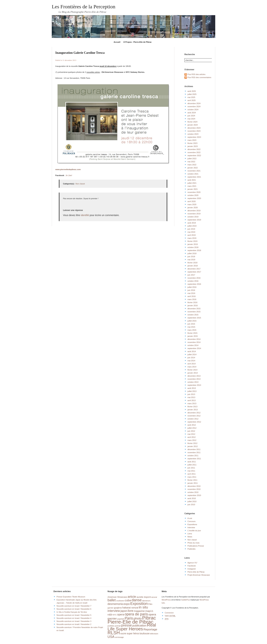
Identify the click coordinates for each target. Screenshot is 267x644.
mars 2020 (192, 204)
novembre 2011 (194, 452)
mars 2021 (192, 186)
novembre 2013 (194, 379)
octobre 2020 (193, 195)
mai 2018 (191, 260)
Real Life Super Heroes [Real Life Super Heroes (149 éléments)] (132, 627)
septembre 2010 (194, 495)
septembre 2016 (194, 284)
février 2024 (192, 122)
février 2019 (192, 241)
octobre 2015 (193, 315)
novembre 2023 (194, 131)
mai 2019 (191, 232)
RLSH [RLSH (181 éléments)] (114, 633)
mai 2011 (191, 471)
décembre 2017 (194, 269)
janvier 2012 (193, 446)
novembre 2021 (194, 171)
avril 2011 (192, 474)
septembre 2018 (194, 250)
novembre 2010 (194, 489)
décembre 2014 (194, 339)
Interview (191, 527)
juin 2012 (191, 431)
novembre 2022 (194, 152)
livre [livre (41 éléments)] (131, 611)
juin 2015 (191, 324)
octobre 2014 (193, 345)
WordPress (166, 600)
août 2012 (192, 425)
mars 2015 (192, 330)
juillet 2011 (192, 465)
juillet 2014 (192, 354)
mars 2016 (192, 299)
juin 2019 (191, 229)
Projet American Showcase (199, 575)
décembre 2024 (194, 103)
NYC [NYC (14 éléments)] (115, 615)
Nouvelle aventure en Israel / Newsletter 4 (74, 618)
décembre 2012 (194, 413)
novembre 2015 (194, 312)
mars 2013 (192, 403)
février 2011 (192, 480)
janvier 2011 (193, 483)
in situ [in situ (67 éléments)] (143, 607)
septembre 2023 (194, 137)
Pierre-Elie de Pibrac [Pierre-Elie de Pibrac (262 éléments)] (131, 622)
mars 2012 (192, 440)
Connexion (169, 613)
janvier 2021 (193, 189)
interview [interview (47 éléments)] (114, 611)
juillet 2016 (192, 287)
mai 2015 (191, 327)
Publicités (191, 549)
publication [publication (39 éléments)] (139, 625)
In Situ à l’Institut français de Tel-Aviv (72, 612)
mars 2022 (192, 165)
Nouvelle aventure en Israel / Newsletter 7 (74, 606)
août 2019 (192, 223)
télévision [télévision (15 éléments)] (154, 634)
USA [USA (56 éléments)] (111, 637)
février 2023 (192, 143)
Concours (191, 521)
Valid (170, 616)
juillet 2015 (192, 321)
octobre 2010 (193, 492)
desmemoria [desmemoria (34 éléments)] (115, 604)
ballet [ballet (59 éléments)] (112, 600)
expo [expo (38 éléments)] (127, 604)
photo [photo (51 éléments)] (138, 618)
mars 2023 (192, 140)
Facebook (192, 566)
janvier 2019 (193, 244)
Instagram (192, 569)
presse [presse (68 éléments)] (127, 625)
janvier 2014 (193, 373)
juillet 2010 (192, 501)
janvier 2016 (193, 306)
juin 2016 (191, 290)
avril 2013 (192, 400)
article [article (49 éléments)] (132, 597)
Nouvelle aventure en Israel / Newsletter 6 (74, 609)
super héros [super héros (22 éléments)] (133, 634)
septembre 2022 (194, 155)
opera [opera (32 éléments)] (121, 614)
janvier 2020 (193, 208)
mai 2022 (191, 162)
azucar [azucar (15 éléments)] (154, 597)
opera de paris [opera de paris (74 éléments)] (136, 614)
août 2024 (192, 113)
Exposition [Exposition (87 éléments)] (139, 604)
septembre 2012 (194, 422)
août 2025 (192, 91)
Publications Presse (196, 546)
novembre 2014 (194, 342)
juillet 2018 (192, 253)
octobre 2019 (193, 217)
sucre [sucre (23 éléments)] (123, 633)
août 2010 (192, 498)
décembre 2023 (194, 128)
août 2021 (192, 180)
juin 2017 (191, 275)
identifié (85, 215)
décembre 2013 (194, 376)
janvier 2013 (193, 410)
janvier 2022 (193, 168)
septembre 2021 (194, 177)
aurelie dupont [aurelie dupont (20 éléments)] (144, 597)
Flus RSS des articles (196, 74)
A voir (190, 518)
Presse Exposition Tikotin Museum (71, 597)
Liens (190, 534)
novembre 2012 (194, 416)
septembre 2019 (194, 220)
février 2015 (192, 333)
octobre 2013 (193, 382)
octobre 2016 (193, 281)
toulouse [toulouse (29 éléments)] (145, 633)
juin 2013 (191, 394)
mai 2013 (191, 397)
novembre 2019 (194, 214)
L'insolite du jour (194, 531)
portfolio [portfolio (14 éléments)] (111, 626)
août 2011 (192, 462)
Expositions (192, 524)
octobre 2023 (193, 134)
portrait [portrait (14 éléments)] (118, 626)
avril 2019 (192, 235)
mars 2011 (192, 477)
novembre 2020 (194, 192)
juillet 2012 (192, 428)
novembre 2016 (194, 278)
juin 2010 (191, 505)
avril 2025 (192, 100)
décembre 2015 (194, 309)
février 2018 (192, 263)
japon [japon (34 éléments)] (124, 611)
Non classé (80, 184)
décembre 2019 (194, 211)
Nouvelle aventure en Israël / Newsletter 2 (74, 624)
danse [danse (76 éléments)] (137, 600)
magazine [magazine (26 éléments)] (139, 611)
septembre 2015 (194, 318)
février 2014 (192, 370)
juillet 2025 (192, 94)
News (190, 537)
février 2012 (192, 443)
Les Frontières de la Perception (84, 7)
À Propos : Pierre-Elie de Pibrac (138, 42)
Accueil (117, 42)
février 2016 (192, 302)
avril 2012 (192, 437)
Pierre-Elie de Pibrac (196, 572)
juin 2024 (191, 116)
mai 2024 (191, 119)
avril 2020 (192, 201)
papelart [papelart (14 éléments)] (121, 619)
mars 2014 (192, 367)
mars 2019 (192, 238)
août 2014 (192, 351)
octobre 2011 (193, 456)
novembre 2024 (194, 106)
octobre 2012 (193, 419)
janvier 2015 (193, 336)
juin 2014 (191, 358)
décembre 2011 (194, 449)
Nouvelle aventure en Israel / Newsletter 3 (74, 621)
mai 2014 (191, 361)
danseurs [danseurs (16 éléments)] (146, 601)
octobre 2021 (193, 174)
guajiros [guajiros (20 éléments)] (118, 608)
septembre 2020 (194, 198)
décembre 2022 (194, 149)
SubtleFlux (186, 600)
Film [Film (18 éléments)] (150, 604)
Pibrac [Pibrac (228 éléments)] (149, 618)
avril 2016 (192, 296)
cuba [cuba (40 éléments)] (128, 600)
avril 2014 (192, 364)
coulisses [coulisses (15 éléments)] (120, 601)
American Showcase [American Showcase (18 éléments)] (117, 597)
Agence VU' (192, 563)
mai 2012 (191, 434)
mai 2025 (191, 97)
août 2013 (192, 388)
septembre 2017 (194, 272)
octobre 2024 (193, 110)
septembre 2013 (194, 385)
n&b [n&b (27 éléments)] (110, 614)
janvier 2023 (193, 146)
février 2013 (192, 407)
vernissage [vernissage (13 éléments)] (119, 637)
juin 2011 (191, 468)
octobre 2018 (193, 247)
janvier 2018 (193, 266)
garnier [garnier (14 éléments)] (111, 608)
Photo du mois (193, 543)
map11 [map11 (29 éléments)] (149, 611)
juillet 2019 (192, 226)
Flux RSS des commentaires (199, 77)
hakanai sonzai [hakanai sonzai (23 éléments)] (130, 608)
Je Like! (69, 175)
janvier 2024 (193, 125)
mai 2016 (191, 293)
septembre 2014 (194, 348)
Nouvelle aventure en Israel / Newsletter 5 (74, 615)
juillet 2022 (192, 159)
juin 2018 (191, 257)
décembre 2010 (194, 486)
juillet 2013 (192, 391)
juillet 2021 (192, 183)
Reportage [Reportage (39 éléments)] (150, 629)
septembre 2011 (194, 459)
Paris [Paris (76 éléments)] (129, 618)
